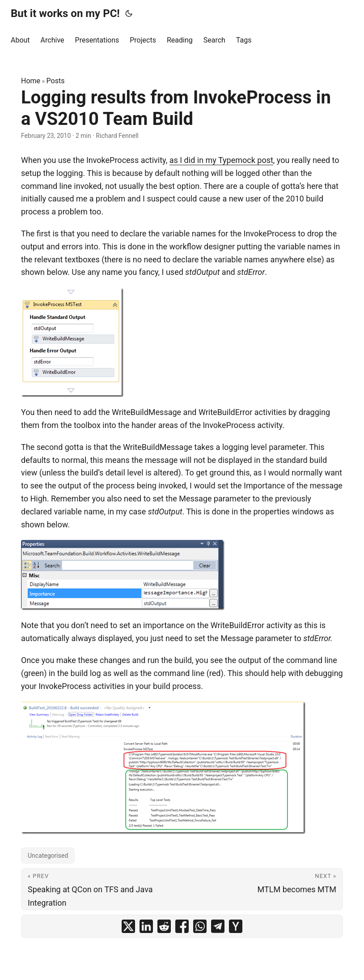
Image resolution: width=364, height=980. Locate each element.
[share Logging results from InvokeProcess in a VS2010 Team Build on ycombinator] (236, 926)
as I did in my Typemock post (221, 160)
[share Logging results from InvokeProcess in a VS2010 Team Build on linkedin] (146, 926)
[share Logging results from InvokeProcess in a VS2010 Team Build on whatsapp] (200, 926)
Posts (56, 81)
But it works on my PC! (65, 13)
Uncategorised (48, 856)
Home (31, 81)
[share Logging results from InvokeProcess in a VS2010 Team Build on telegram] (218, 926)
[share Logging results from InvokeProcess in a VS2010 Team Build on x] (128, 926)
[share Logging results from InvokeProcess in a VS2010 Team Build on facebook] (182, 926)
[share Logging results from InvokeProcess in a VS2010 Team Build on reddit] (164, 926)
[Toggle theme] (129, 13)
